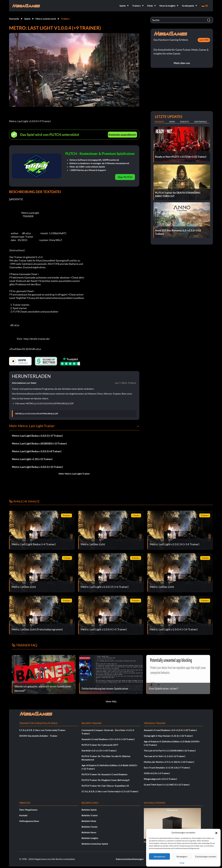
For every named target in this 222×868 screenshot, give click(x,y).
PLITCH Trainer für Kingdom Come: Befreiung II (105, 780)
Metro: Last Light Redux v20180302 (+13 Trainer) (39, 443)
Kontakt (23, 815)
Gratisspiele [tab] (200, 122)
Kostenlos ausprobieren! (122, 135)
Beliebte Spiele (89, 810)
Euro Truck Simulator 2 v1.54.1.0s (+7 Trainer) (167, 767)
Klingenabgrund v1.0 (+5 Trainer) (160, 779)
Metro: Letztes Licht (46, 19)
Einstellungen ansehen (206, 857)
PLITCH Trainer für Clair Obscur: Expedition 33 (105, 786)
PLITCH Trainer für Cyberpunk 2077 (100, 745)
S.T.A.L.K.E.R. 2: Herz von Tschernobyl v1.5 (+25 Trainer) (110, 791)
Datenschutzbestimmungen (130, 859)
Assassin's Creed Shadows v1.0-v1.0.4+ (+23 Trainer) (170, 730)
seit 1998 (204, 40)
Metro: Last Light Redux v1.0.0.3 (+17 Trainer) (37, 436)
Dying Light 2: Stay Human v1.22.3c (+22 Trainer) (168, 736)
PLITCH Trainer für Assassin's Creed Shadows (104, 774)
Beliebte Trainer (90, 815)
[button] (216, 833)
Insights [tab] (184, 122)
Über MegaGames (28, 810)
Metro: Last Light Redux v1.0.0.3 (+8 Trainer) (37, 451)
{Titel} (182, 863)
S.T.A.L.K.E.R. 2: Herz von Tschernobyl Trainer (42, 730)
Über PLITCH (125, 177)
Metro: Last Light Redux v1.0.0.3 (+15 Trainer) (37, 467)
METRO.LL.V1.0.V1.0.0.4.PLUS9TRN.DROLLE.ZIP (37, 414)
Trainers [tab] (159, 122)
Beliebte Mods (89, 821)
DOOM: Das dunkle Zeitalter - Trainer (38, 736)
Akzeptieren (159, 857)
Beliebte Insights (90, 838)
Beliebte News (89, 832)
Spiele (27, 19)
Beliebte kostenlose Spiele (95, 844)
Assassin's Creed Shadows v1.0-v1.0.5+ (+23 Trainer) (108, 739)
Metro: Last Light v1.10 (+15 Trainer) (32, 459)
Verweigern (182, 857)
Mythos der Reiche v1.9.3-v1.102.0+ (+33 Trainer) (169, 762)
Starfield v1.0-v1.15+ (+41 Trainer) (99, 750)
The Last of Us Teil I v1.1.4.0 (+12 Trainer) (165, 756)
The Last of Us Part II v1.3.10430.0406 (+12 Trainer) (170, 750)
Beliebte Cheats (90, 827)
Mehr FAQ (111, 701)
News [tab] (172, 122)
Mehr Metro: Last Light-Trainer (74, 474)
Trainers (65, 19)
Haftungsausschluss (29, 821)
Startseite (14, 19)
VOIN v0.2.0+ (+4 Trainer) (157, 773)
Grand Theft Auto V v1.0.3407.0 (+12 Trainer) (167, 785)
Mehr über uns (182, 63)
